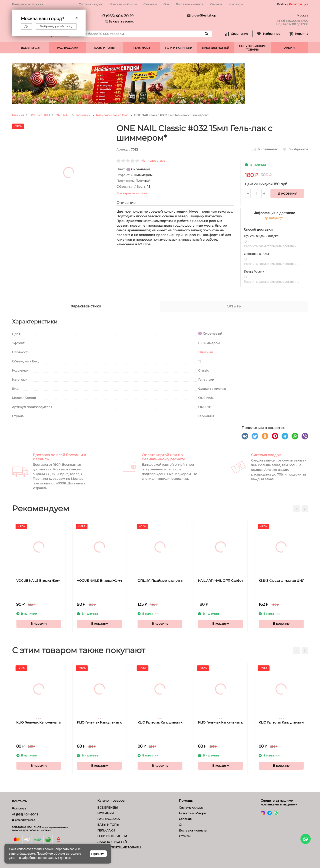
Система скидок (91, 4)
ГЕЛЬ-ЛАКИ (142, 48)
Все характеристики (132, 193)
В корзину (287, 193)
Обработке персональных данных (46, 858)
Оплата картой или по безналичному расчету (163, 457)
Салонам (150, 4)
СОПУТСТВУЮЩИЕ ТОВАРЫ (253, 48)
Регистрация (298, 4)
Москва (37, 4)
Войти (282, 4)
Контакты (236, 4)
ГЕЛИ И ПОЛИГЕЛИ (179, 48)
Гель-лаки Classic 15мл (112, 115)
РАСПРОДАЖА (67, 48)
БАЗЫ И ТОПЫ (104, 48)
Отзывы (216, 4)
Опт (166, 4)
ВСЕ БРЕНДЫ (31, 48)
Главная (18, 115)
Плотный (206, 352)
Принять (98, 854)
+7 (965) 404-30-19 (117, 16)
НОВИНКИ (106, 813)
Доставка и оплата (190, 4)
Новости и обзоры (123, 4)
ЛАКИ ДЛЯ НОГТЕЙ (216, 48)
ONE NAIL (63, 115)
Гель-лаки (83, 115)
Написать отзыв (153, 161)
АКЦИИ (289, 48)
